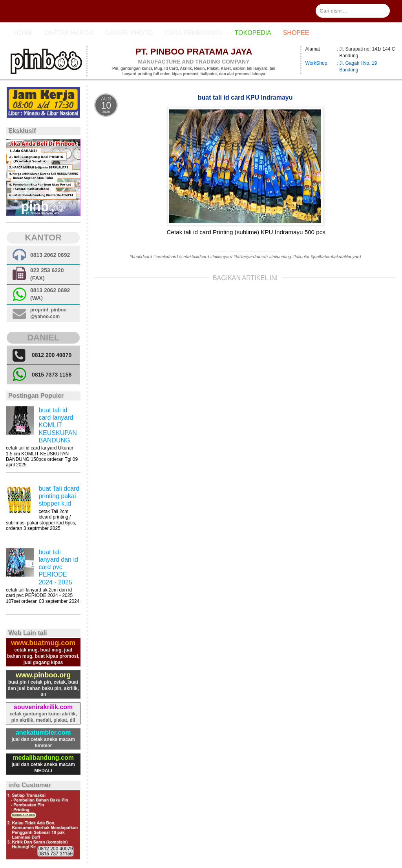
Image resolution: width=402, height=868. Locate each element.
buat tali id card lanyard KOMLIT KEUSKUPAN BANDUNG (58, 425)
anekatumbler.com (43, 732)
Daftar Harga (69, 33)
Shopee (296, 33)
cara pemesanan (194, 33)
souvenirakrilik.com (43, 707)
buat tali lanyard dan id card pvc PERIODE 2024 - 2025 (58, 567)
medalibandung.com (43, 758)
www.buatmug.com (43, 643)
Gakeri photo (129, 33)
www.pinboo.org (43, 675)
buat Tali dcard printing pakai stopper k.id (59, 496)
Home (23, 33)
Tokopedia (253, 33)
